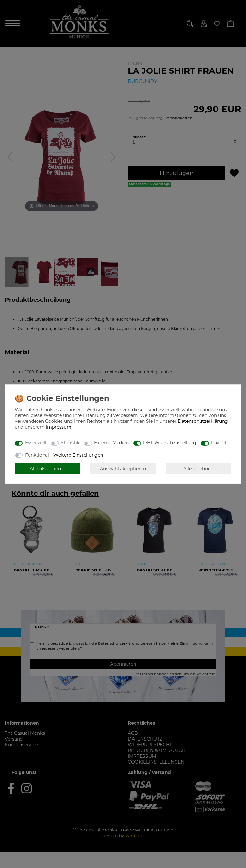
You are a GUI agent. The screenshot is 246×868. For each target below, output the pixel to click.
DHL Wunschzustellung (170, 443)
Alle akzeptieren (48, 469)
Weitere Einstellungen (78, 455)
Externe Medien (111, 443)
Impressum (59, 427)
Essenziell (36, 443)
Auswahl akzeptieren (123, 469)
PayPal (219, 443)
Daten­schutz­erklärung (203, 421)
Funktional (37, 455)
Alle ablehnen (198, 469)
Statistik (70, 443)
